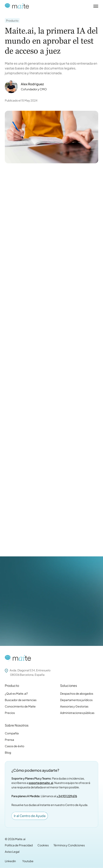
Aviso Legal (12, 852)
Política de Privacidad (19, 845)
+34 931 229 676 (67, 796)
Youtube (28, 861)
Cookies (43, 845)
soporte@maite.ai (41, 783)
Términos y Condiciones (69, 845)
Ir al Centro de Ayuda (30, 816)
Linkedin (10, 861)
